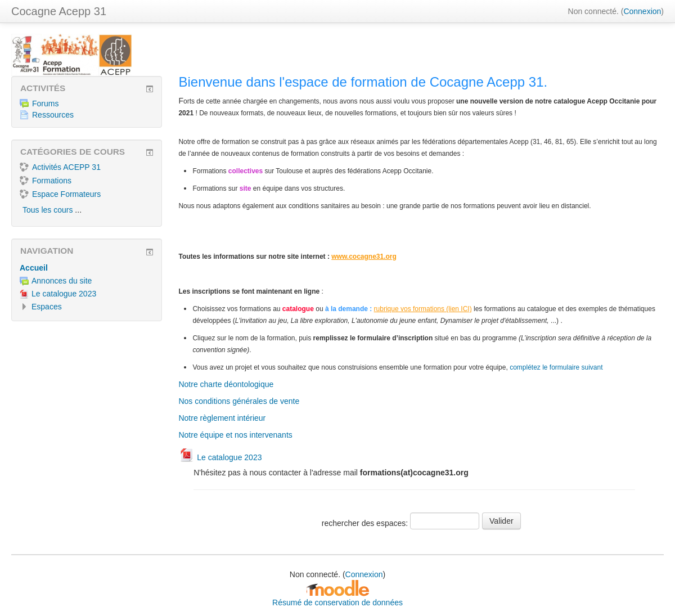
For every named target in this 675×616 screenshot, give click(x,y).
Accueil (34, 268)
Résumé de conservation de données (337, 602)
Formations (46, 181)
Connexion (642, 11)
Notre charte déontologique (226, 384)
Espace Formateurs (60, 194)
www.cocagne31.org (364, 257)
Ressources (47, 115)
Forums (39, 104)
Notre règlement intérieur (222, 418)
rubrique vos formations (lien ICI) (423, 309)
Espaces (47, 307)
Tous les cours (48, 210)
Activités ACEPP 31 (60, 167)
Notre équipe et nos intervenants (235, 435)
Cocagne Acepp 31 (59, 11)
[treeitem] (87, 268)
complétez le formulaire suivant (556, 367)
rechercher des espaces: (366, 523)
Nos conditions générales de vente (239, 401)
